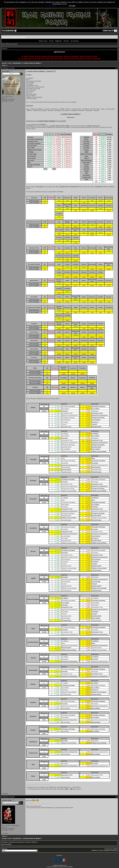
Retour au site (43, 41)
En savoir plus (51, 6)
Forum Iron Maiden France (14, 37)
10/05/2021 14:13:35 (8, 68)
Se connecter (75, 41)
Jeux (10, 63)
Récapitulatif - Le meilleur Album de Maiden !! (27, 63)
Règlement (58, 41)
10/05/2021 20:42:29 (8, 797)
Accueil (51, 41)
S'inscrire (66, 41)
